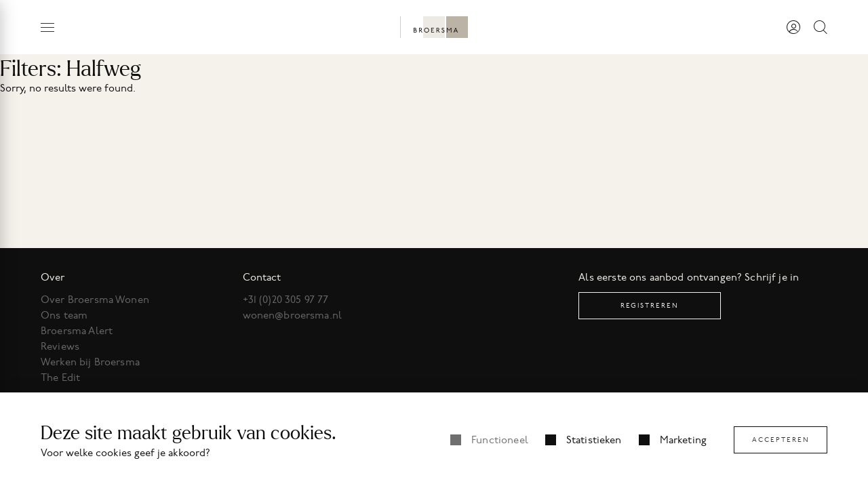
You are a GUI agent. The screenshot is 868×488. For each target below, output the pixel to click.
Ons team (64, 315)
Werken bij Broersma (90, 362)
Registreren (650, 305)
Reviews (60, 346)
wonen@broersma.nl (293, 315)
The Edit (60, 378)
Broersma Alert (77, 331)
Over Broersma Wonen (95, 300)
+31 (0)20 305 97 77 (286, 300)
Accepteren (781, 440)
